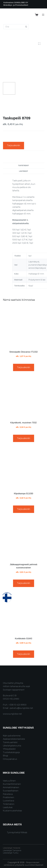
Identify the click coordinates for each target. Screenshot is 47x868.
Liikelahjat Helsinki (12, 848)
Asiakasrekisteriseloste (14, 739)
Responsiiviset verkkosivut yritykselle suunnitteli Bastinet (23, 864)
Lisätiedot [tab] (23, 171)
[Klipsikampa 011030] (24, 468)
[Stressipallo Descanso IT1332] (24, 326)
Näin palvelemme (12, 736)
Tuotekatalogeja (11, 752)
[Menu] (43, 15)
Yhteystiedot (9, 749)
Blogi (5, 756)
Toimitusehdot (10, 742)
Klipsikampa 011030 (23, 494)
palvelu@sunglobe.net (21, 708)
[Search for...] (14, 27)
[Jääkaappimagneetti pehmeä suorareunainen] (24, 539)
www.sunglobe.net (12, 714)
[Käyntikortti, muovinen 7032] (24, 397)
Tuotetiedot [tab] (23, 166)
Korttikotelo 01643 (23, 639)
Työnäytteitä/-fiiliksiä (17, 832)
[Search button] (26, 27)
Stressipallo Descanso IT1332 (24, 352)
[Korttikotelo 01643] (24, 613)
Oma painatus (10, 759)
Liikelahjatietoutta (12, 746)
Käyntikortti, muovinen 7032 (24, 423)
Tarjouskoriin (14, 145)
